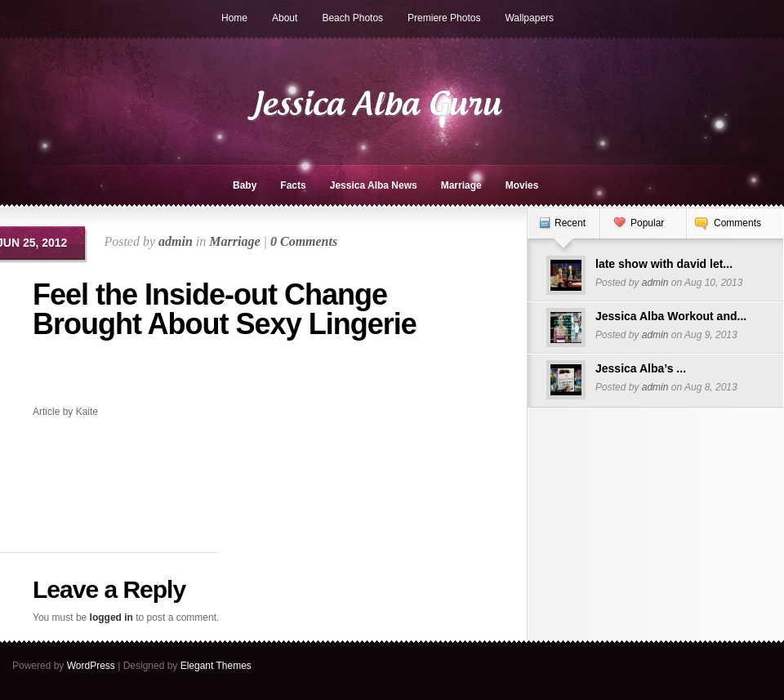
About (285, 18)
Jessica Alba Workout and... (671, 316)
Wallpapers (529, 18)
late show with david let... (664, 264)
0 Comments (304, 241)
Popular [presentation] (647, 223)
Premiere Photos (444, 18)
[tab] (563, 232)
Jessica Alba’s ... (641, 368)
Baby (245, 185)
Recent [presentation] (570, 223)
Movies (522, 185)
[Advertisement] (128, 377)
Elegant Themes (216, 666)
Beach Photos (352, 18)
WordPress (91, 666)
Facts (293, 185)
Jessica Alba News (374, 185)
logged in (111, 618)
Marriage (461, 185)
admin (176, 241)
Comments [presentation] (737, 223)
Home (234, 18)
